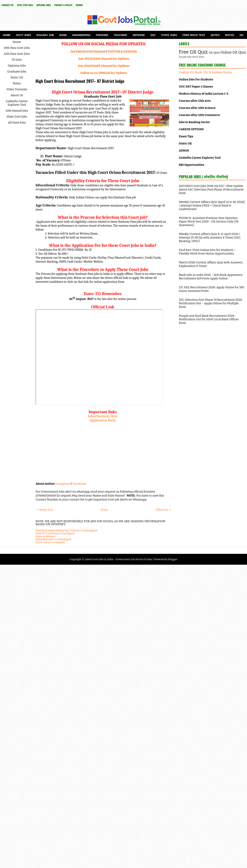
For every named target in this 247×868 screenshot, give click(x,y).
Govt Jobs (24, 35)
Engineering (82, 35)
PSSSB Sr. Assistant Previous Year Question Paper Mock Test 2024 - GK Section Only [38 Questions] (209, 221)
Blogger (173, 559)
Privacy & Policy (63, 5)
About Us (17, 95)
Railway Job (45, 35)
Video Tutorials (17, 89)
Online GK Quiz (233, 52)
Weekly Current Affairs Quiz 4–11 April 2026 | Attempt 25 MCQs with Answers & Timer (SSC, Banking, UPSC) (210, 237)
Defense (139, 35)
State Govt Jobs (17, 117)
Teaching (121, 35)
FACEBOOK (78, 52)
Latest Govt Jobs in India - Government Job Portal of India (118, 559)
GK (241, 35)
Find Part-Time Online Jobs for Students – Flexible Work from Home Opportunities (207, 252)
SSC (153, 35)
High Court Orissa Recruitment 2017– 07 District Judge (80, 81)
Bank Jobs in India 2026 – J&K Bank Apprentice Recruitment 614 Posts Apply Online (211, 277)
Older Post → (163, 510)
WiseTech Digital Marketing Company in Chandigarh (66, 530)
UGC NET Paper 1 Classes (196, 87)
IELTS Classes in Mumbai (50, 542)
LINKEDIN (130, 52)
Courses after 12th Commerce (199, 115)
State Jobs (169, 35)
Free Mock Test (194, 35)
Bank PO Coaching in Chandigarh (55, 533)
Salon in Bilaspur (46, 536)
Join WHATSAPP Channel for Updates (104, 66)
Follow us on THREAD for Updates (104, 73)
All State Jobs (17, 123)
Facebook (79, 484)
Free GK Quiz (193, 52)
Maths (230, 35)
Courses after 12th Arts (195, 101)
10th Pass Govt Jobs (17, 48)
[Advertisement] (103, 450)
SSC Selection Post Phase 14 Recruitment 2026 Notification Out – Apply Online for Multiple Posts (210, 303)
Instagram (62, 484)
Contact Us (8, 5)
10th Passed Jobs (17, 111)
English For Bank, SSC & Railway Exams (206, 72)
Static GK (17, 77)
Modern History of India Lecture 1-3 (204, 94)
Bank (63, 35)
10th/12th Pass (25, 5)
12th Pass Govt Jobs (17, 54)
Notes (215, 35)
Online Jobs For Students (196, 79)
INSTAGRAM (97, 52)
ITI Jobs (17, 60)
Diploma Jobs (44, 5)
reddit (79, 5)
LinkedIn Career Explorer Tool (17, 103)
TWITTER (114, 52)
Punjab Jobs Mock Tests (191, 57)
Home (7, 35)
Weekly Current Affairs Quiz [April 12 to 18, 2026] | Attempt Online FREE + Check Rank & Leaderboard (212, 205)
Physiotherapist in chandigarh (53, 539)
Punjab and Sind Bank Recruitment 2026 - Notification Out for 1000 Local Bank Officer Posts (209, 319)
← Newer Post (45, 510)
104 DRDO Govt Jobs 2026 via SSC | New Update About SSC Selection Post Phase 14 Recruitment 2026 (211, 189)
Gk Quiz (214, 53)
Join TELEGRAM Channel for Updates (104, 59)
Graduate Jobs (17, 72)
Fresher (102, 35)
